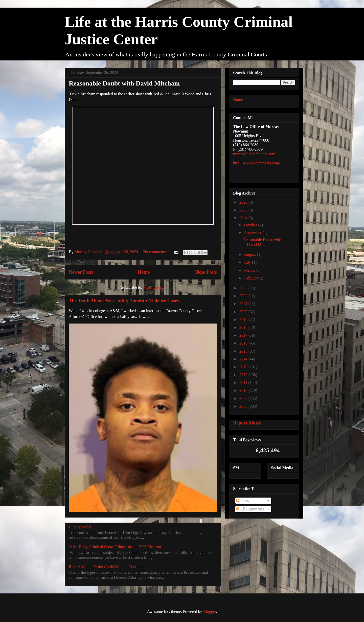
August (251, 254)
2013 (244, 367)
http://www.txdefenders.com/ (257, 163)
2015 (244, 351)
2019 (244, 320)
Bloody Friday (81, 527)
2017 (244, 335)
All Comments (250, 509)
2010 (244, 390)
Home (144, 272)
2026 (244, 202)
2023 (244, 288)
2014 (244, 359)
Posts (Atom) (154, 287)
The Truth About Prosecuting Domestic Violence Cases (124, 301)
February (252, 278)
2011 (244, 383)
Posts (243, 500)
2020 (244, 312)
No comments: (155, 252)
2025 (244, 210)
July (248, 262)
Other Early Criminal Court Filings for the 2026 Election (115, 547)
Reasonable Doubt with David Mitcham (124, 83)
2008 (244, 406)
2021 (244, 304)
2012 (244, 375)
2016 (244, 343)
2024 (244, 218)
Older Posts (206, 272)
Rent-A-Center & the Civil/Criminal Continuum (108, 567)
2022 (244, 296)
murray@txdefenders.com (254, 154)
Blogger (210, 612)
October (251, 225)
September (253, 233)
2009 (244, 399)
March (250, 270)
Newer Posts (81, 272)
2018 (244, 327)
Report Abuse (247, 423)
